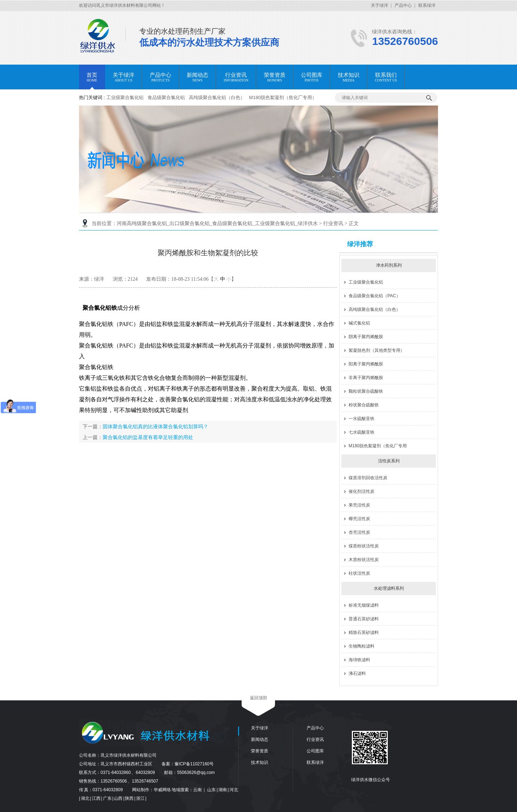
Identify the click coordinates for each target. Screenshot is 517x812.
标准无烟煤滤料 (364, 605)
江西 (97, 798)
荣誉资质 (260, 751)
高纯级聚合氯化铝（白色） (217, 97)
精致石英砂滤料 (364, 633)
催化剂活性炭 (362, 491)
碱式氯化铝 (359, 323)
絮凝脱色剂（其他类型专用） (377, 350)
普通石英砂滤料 (364, 619)
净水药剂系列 (389, 265)
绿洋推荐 (360, 244)
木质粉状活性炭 (364, 560)
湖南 (223, 790)
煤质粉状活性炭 (364, 546)
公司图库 (315, 751)
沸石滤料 (357, 673)
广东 (108, 798)
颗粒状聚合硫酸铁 (366, 391)
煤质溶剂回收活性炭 (368, 478)
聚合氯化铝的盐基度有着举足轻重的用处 (148, 437)
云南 (198, 790)
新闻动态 (260, 739)
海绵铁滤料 (359, 660)
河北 (234, 790)
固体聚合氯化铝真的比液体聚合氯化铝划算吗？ (155, 426)
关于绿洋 (379, 5)
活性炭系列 (389, 461)
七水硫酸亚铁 (362, 432)
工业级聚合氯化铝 (125, 97)
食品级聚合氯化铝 (166, 97)
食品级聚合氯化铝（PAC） (374, 296)
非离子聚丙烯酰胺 (366, 378)
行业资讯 (333, 223)
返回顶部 (258, 698)
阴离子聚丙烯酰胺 (366, 337)
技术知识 (260, 762)
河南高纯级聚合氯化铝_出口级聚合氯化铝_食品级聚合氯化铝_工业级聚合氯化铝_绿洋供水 (217, 223)
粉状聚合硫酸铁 (364, 405)
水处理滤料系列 (389, 588)
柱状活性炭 (359, 573)
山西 (118, 798)
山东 (212, 790)
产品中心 (403, 5)
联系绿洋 (427, 5)
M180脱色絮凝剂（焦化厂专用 (378, 446)
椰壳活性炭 (359, 519)
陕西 (130, 798)
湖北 (85, 798)
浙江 (141, 798)
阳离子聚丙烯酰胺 (366, 364)
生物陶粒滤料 (362, 646)
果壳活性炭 (359, 505)
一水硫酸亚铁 (362, 419)
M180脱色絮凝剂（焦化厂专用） (283, 97)
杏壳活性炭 (359, 532)
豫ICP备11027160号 (194, 764)
